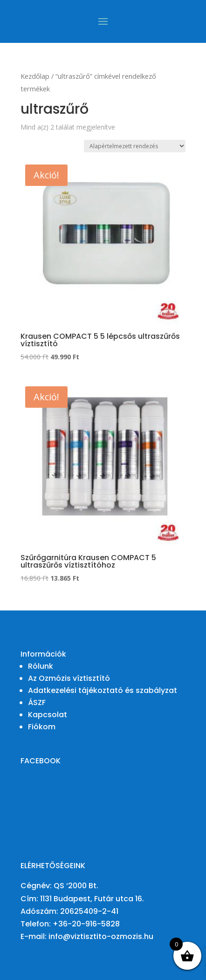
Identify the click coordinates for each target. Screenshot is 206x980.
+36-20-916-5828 (86, 924)
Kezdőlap (35, 76)
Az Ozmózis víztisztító (69, 678)
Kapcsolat (48, 715)
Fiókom (42, 727)
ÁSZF (37, 702)
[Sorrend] (135, 146)
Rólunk (41, 666)
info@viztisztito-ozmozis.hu (101, 936)
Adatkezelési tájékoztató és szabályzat (103, 690)
